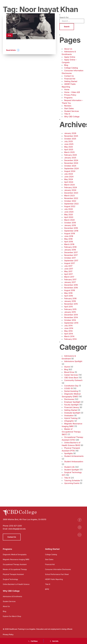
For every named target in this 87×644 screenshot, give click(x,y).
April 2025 (69, 150)
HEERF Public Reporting (54, 579)
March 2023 (69, 196)
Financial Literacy (72, 407)
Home (67, 89)
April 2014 (69, 334)
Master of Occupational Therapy (15, 569)
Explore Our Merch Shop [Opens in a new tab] (12, 616)
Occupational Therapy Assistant (15, 564)
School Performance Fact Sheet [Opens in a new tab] (57, 574)
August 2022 (70, 206)
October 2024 (70, 166)
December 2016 (71, 285)
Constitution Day (71, 386)
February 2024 (71, 187)
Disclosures (69, 399)
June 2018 (69, 236)
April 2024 (69, 182)
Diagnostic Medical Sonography (15, 554)
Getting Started (71, 81)
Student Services (72, 111)
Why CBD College (72, 117)
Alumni (67, 367)
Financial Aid (70, 79)
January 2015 (70, 312)
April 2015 (68, 307)
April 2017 (68, 274)
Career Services (71, 375)
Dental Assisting (71, 391)
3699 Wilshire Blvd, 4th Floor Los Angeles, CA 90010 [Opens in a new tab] (25, 519)
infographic (69, 421)
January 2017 (70, 282)
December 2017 (71, 252)
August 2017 (69, 263)
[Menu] (83, 5)
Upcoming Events (72, 483)
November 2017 (71, 255)
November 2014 (71, 317)
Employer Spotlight (72, 402)
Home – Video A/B (72, 92)
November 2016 (71, 288)
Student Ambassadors (74, 462)
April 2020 (69, 217)
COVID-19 (68, 388)
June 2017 (69, 269)
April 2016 (69, 296)
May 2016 (68, 293)
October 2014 (70, 320)
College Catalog (71, 68)
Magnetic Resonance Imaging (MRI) (16, 559)
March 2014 (69, 336)
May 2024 (69, 179)
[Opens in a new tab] (80, 520)
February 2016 (70, 298)
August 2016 (70, 290)
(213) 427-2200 (15, 526)
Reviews (68, 106)
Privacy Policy (70, 95)
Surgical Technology (10, 579)
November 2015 (71, 304)
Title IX (67, 114)
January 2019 (70, 225)
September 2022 (71, 204)
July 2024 (69, 174)
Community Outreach (73, 380)
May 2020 (69, 215)
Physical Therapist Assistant (13, 574)
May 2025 (69, 147)
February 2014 (70, 339)
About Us (68, 49)
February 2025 (71, 155)
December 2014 (71, 315)
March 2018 (69, 244)
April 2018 (69, 242)
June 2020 (69, 212)
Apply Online (70, 57)
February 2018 (70, 247)
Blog (66, 65)
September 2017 (71, 261)
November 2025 (71, 136)
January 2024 (70, 190)
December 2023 (71, 193)
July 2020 (69, 209)
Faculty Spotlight (71, 405)
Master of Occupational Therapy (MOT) (71, 432)
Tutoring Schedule (72, 480)
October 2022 (70, 201)
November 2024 (71, 163)
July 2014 (68, 326)
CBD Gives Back (71, 378)
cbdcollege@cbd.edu (17, 529)
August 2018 (70, 233)
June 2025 (69, 144)
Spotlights (68, 453)
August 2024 (70, 171)
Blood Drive (69, 372)
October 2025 (70, 139)
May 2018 (68, 239)
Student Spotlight (72, 470)
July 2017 (68, 266)
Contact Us (69, 76)
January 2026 (70, 133)
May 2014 (68, 331)
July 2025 (68, 141)
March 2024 (69, 185)
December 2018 (71, 228)
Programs (68, 98)
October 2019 (70, 223)
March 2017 (69, 277)
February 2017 (70, 280)
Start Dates (69, 108)
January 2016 (70, 301)
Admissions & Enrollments (12, 596)
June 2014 (69, 328)
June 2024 (69, 177)
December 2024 (71, 160)
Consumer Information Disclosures (58, 569)
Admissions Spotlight (73, 361)
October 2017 (70, 258)
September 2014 (71, 323)
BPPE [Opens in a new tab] (47, 589)
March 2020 (69, 220)
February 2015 (70, 309)
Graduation (69, 415)
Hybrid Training (71, 418)
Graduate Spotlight (72, 413)
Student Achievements (74, 456)
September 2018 (71, 231)
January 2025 (70, 158)
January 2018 (70, 250)
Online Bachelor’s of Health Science (16, 584)
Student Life (69, 467)
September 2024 (71, 168)
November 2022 (71, 198)
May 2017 (68, 271)
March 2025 (69, 152)
